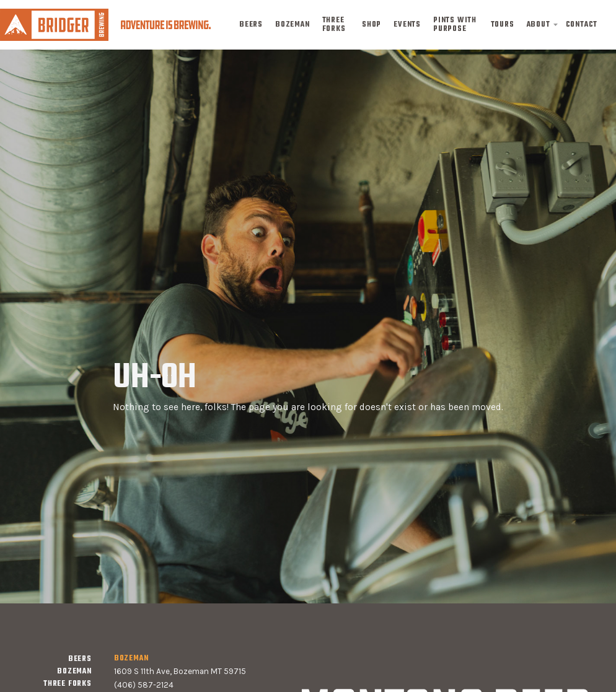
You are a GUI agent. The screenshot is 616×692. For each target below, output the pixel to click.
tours (503, 25)
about (539, 25)
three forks (334, 25)
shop (372, 25)
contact (582, 25)
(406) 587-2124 (144, 685)
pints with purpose (455, 25)
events (407, 25)
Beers (251, 25)
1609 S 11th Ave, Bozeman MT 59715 (180, 671)
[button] (540, 25)
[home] (105, 24)
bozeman (293, 25)
